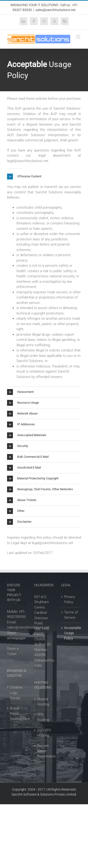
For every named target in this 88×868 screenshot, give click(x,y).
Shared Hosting (43, 702)
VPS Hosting (43, 717)
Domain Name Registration (44, 751)
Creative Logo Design (16, 693)
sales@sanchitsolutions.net (55, 10)
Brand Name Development (17, 714)
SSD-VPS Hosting (44, 733)
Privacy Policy (70, 599)
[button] (44, 177)
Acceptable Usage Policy (71, 633)
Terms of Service (71, 615)
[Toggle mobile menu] (78, 37)
